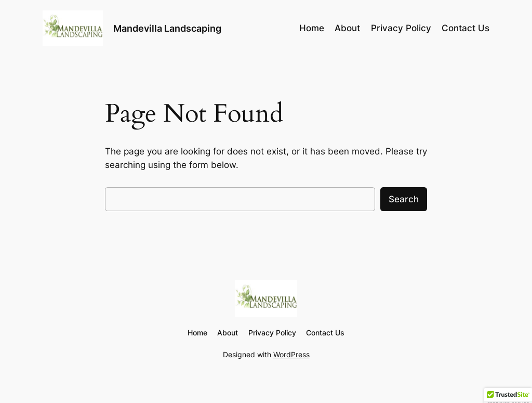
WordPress (291, 354)
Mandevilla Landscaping (167, 28)
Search (404, 199)
